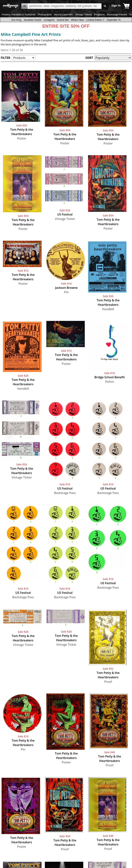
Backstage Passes (117, 14)
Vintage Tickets (83, 14)
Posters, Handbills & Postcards (19, 14)
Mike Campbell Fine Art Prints (31, 34)
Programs (99, 14)
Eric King (16, 20)
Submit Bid (63, 20)
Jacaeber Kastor (32, 20)
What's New (77, 20)
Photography (45, 14)
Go (105, 6)
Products (19, 58)
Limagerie (49, 20)
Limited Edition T (95, 20)
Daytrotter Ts (114, 20)
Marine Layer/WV (63, 14)
